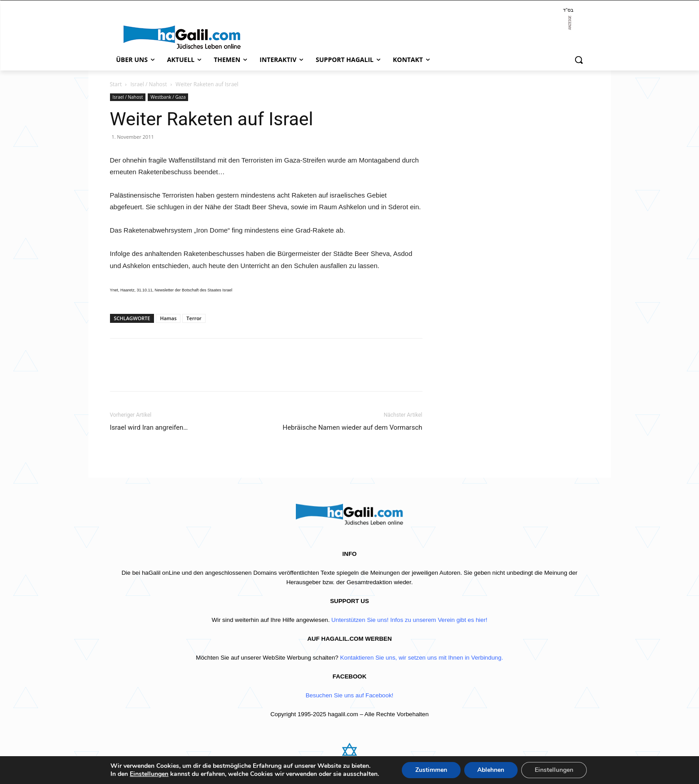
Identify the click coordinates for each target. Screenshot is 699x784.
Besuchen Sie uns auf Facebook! (350, 695)
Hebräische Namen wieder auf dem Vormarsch (352, 427)
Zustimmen (431, 770)
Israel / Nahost (148, 84)
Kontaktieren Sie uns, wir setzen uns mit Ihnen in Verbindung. (422, 658)
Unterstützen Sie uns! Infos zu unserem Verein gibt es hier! (409, 620)
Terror (194, 318)
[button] (579, 60)
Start (116, 84)
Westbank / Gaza (168, 97)
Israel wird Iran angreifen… (149, 427)
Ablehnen (491, 770)
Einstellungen (149, 774)
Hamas (168, 318)
